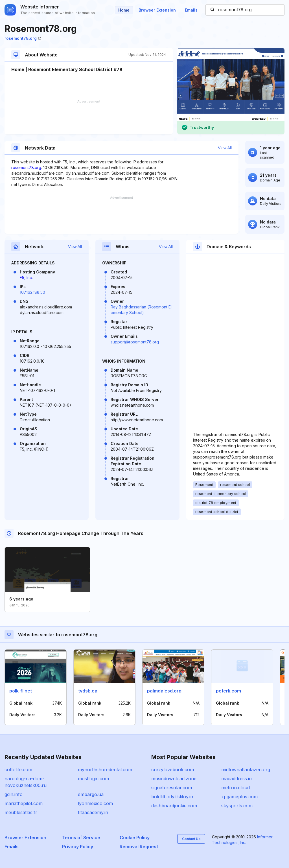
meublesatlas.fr (21, 812)
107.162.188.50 (32, 292)
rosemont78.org (23, 38)
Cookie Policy (135, 838)
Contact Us (191, 839)
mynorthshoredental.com (105, 770)
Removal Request (139, 847)
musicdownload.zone (174, 779)
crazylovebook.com (173, 770)
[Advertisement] (89, 117)
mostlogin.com (93, 779)
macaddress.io (237, 779)
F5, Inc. (26, 278)
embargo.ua (91, 794)
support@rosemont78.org (135, 342)
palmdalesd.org (164, 691)
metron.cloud (236, 788)
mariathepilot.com (24, 803)
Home (124, 10)
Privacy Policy (78, 847)
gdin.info (14, 794)
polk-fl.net (21, 691)
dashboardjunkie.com (174, 806)
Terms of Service (81, 838)
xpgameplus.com (239, 797)
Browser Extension (157, 10)
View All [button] (225, 148)
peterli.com (228, 691)
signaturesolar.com (172, 788)
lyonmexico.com (95, 803)
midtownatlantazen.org (246, 770)
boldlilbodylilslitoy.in (172, 797)
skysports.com (237, 806)
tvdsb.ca (88, 691)
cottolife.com (18, 770)
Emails (191, 10)
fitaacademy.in (93, 812)
